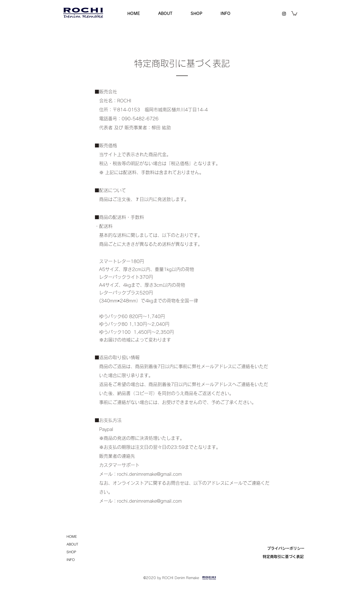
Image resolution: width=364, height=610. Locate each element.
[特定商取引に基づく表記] (283, 557)
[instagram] (284, 14)
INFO (71, 560)
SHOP (71, 552)
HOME (72, 537)
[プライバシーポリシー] (286, 548)
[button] (294, 13)
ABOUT (72, 544)
